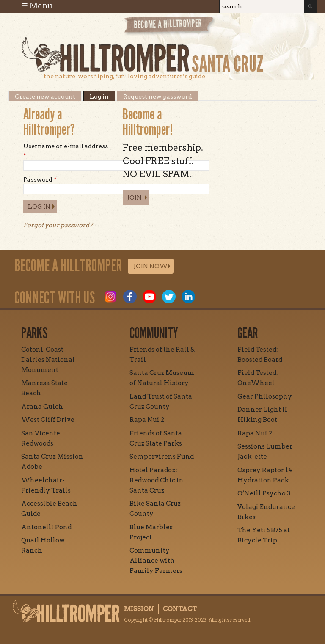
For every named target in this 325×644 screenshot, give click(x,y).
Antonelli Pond (46, 527)
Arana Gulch (42, 407)
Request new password (158, 96)
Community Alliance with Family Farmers (156, 561)
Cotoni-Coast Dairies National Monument (48, 360)
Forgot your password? (58, 225)
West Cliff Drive (48, 420)
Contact (180, 609)
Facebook (130, 297)
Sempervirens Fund (162, 457)
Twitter (169, 297)
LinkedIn (188, 297)
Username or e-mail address (66, 151)
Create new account (45, 96)
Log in (102, 96)
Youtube (149, 297)
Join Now (151, 266)
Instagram (110, 297)
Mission (139, 609)
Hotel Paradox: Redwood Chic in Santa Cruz (157, 480)
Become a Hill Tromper (169, 27)
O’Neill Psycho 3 (264, 493)
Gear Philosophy (265, 396)
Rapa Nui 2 (147, 420)
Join (135, 198)
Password (40, 179)
